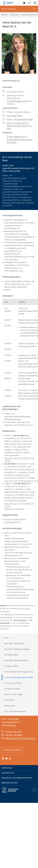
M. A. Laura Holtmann (13, 683)
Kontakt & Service (12, 750)
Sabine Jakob (10, 706)
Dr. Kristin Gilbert (11, 655)
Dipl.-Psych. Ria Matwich (14, 643)
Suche (29, 3)
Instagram (10, 759)
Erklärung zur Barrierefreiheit (17, 778)
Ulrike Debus (10, 700)
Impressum (7, 768)
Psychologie (15, 15)
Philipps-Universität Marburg (12, 792)
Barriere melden (10, 783)
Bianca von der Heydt (13, 694)
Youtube (6, 759)
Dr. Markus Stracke (12, 689)
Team (7, 638)
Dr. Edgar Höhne (11, 666)
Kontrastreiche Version (23, 3)
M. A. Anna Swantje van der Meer (19, 677)
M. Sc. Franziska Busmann (15, 711)
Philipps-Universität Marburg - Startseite (9, 3)
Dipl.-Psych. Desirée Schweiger (17, 649)
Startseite (4, 15)
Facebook (3, 759)
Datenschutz (8, 773)
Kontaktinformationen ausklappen (34, 790)
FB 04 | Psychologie (34, 9)
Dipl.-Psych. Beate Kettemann (16, 660)
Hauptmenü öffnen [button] (34, 3)
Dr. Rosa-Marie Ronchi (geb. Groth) (19, 672)
